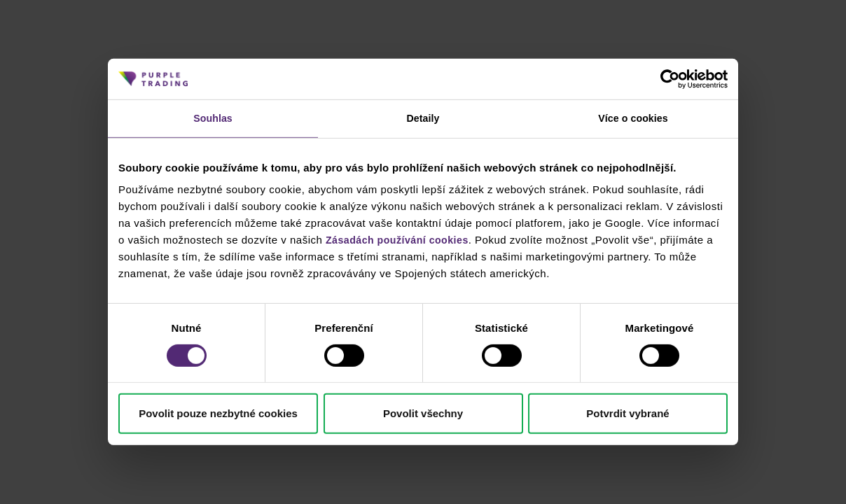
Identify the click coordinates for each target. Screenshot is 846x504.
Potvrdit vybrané (627, 415)
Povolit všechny (423, 415)
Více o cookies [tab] (633, 119)
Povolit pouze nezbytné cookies (218, 415)
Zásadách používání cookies (401, 241)
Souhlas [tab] (213, 119)
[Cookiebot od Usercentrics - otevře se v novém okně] (666, 78)
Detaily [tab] (423, 119)
